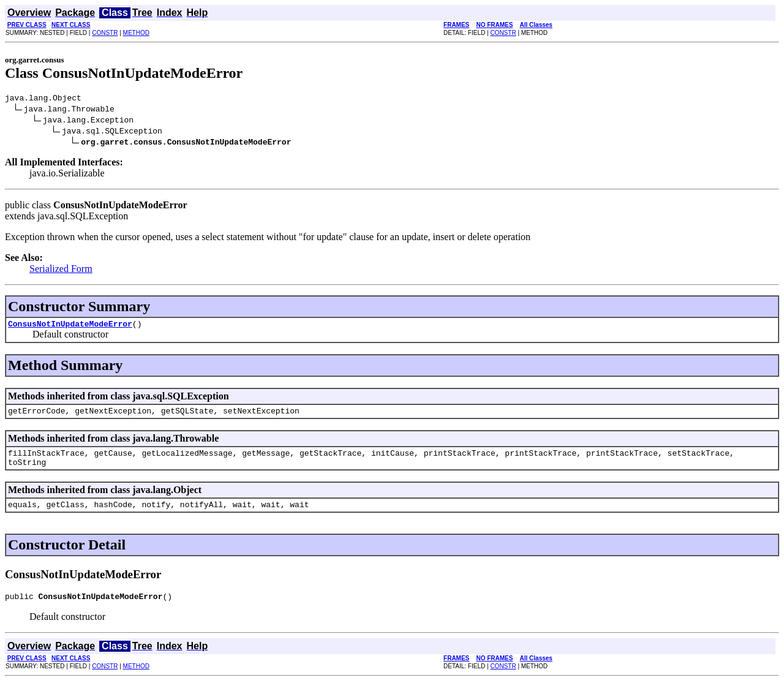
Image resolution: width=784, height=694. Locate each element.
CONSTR (105, 33)
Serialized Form (61, 270)
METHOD (136, 33)
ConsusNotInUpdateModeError (70, 327)
